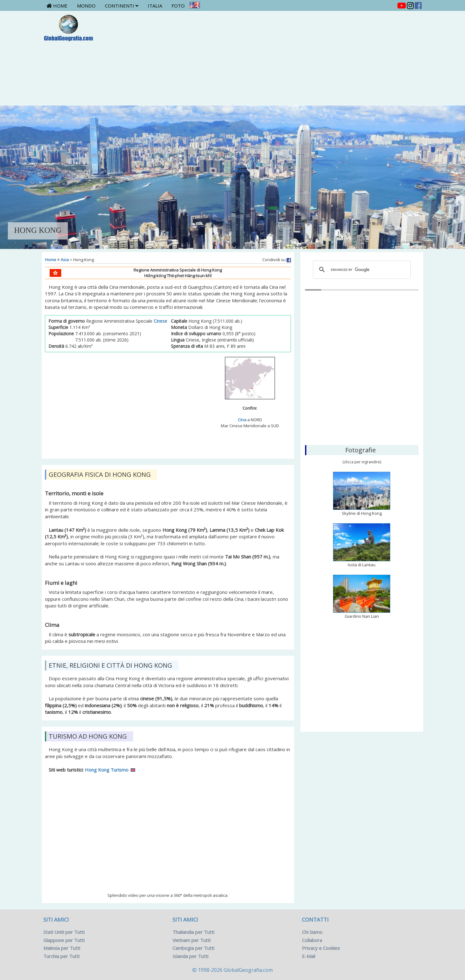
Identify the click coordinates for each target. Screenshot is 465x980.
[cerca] (361, 270)
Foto (178, 6)
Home (57, 6)
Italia (155, 6)
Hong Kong (362, 408)
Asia (65, 260)
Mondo (86, 6)
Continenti (122, 6)
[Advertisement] (264, 58)
